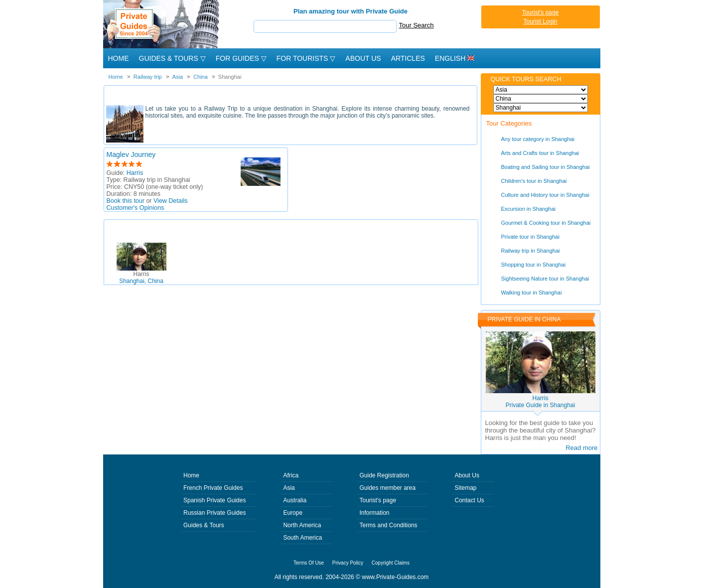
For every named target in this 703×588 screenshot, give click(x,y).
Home (119, 58)
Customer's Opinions (136, 208)
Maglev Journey (131, 154)
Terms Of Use (309, 563)
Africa (291, 475)
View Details (171, 201)
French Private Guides (213, 488)
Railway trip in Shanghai (531, 251)
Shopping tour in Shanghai (534, 265)
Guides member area (387, 488)
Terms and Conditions (388, 525)
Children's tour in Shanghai (534, 181)
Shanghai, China (141, 278)
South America (302, 538)
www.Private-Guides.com (395, 577)
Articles (408, 58)
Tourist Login (540, 21)
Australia (295, 500)
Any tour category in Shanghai (538, 139)
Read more (581, 448)
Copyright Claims (391, 563)
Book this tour (126, 201)
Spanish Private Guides (214, 500)
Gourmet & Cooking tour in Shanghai (546, 223)
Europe (293, 513)
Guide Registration (384, 475)
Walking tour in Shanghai (532, 293)
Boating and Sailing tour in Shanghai (546, 167)
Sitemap (466, 488)
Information (374, 513)
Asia (289, 488)
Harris (135, 173)
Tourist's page (541, 12)
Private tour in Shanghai (530, 237)
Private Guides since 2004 (162, 24)
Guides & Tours (204, 525)
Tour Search (417, 25)
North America (302, 525)
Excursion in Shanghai (528, 209)
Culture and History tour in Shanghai (545, 195)
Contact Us (470, 500)
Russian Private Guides (214, 513)
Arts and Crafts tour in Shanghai (540, 153)
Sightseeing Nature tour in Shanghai (545, 279)
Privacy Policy (348, 563)
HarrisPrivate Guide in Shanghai (540, 402)
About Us (363, 58)
